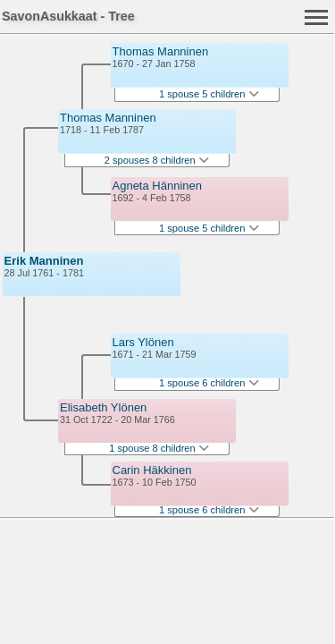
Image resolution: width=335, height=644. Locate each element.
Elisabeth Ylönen (103, 407)
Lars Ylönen (143, 342)
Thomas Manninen (108, 118)
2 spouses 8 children (157, 160)
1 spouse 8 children (159, 448)
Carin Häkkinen (152, 470)
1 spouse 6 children (209, 383)
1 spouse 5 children (209, 94)
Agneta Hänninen (157, 186)
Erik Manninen (44, 261)
